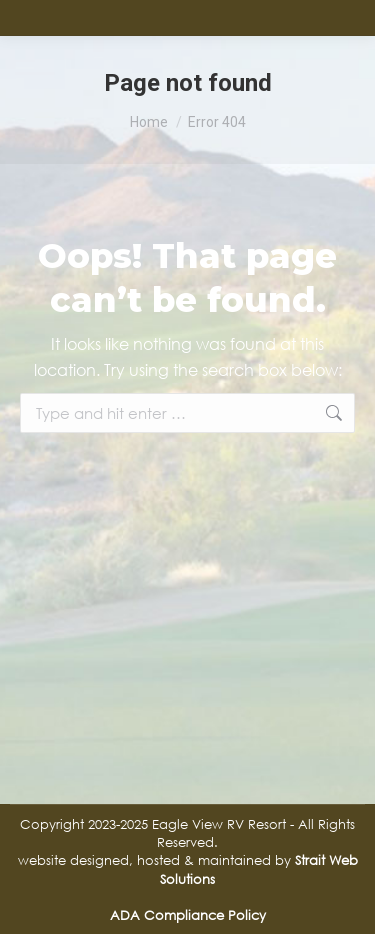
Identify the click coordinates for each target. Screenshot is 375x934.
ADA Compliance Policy (188, 915)
